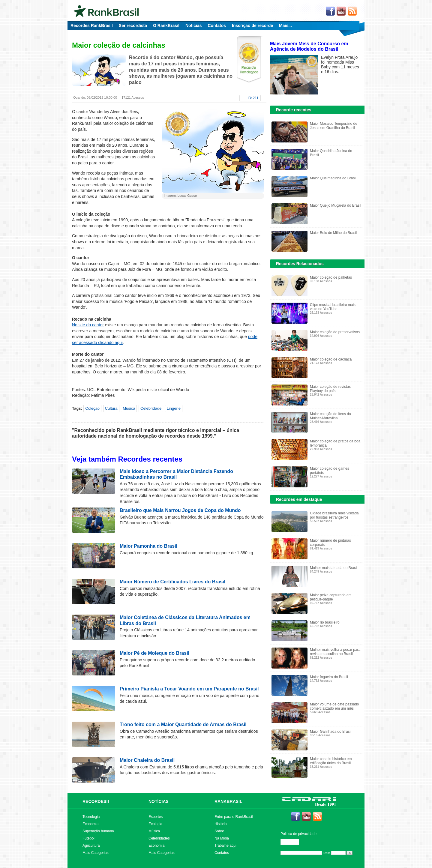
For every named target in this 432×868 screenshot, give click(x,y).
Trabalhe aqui (225, 846)
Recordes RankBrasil (92, 25)
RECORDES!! (96, 801)
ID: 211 (253, 98)
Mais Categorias (96, 853)
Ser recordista (133, 25)
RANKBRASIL (228, 801)
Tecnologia (91, 817)
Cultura (111, 408)
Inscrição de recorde (252, 25)
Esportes (156, 817)
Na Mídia (222, 838)
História (221, 824)
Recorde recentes (294, 110)
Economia (90, 824)
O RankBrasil (166, 25)
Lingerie (174, 408)
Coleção (92, 408)
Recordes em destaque (299, 499)
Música (129, 408)
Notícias (193, 25)
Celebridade (151, 408)
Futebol (88, 838)
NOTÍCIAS (159, 801)
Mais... (285, 25)
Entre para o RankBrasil (234, 817)
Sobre (219, 831)
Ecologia (155, 824)
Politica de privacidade (298, 834)
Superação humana (98, 831)
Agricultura (91, 846)
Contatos (217, 25)
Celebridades (159, 838)
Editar (292, 842)
